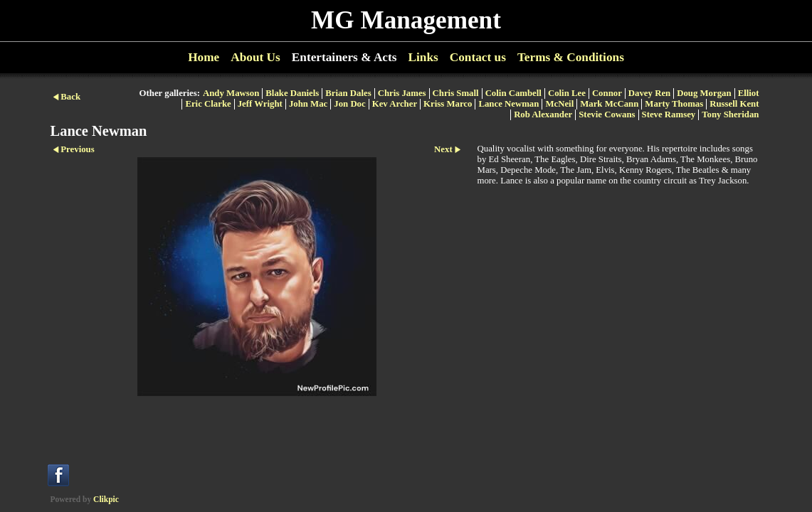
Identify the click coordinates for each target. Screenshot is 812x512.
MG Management (406, 20)
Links (423, 57)
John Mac (308, 104)
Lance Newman (508, 104)
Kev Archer (395, 104)
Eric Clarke (208, 104)
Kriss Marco (448, 104)
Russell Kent (734, 104)
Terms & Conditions (571, 57)
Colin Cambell (513, 93)
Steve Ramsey (669, 114)
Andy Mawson (231, 93)
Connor (607, 93)
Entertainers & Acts (344, 57)
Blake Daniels (292, 93)
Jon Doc (349, 104)
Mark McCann (609, 104)
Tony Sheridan (730, 114)
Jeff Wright (260, 104)
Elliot (749, 93)
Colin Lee (567, 93)
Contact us (478, 57)
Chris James (402, 93)
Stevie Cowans (607, 114)
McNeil (559, 104)
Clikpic (106, 499)
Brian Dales (348, 93)
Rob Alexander (543, 114)
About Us (255, 57)
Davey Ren (649, 93)
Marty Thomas (674, 104)
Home (204, 57)
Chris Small (456, 93)
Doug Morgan (704, 93)
